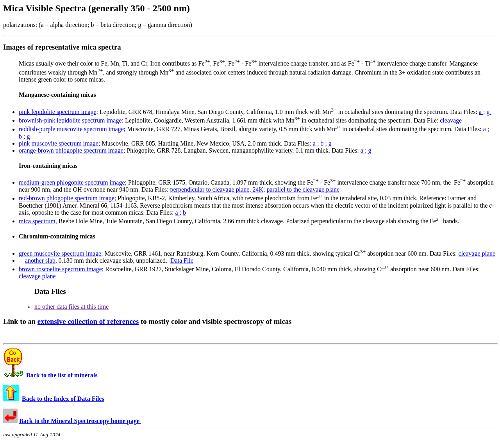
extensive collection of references (88, 321)
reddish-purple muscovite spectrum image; (72, 129)
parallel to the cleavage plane (303, 189)
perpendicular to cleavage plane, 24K (217, 189)
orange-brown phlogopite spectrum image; (72, 150)
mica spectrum (37, 221)
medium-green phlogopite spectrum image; (73, 182)
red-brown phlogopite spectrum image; (67, 198)
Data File (182, 260)
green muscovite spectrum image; (61, 253)
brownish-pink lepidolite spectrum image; (71, 120)
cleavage (452, 120)
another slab (40, 260)
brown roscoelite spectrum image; (61, 269)
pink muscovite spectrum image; (59, 143)
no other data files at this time (71, 307)
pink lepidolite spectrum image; (58, 112)
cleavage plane (477, 253)
